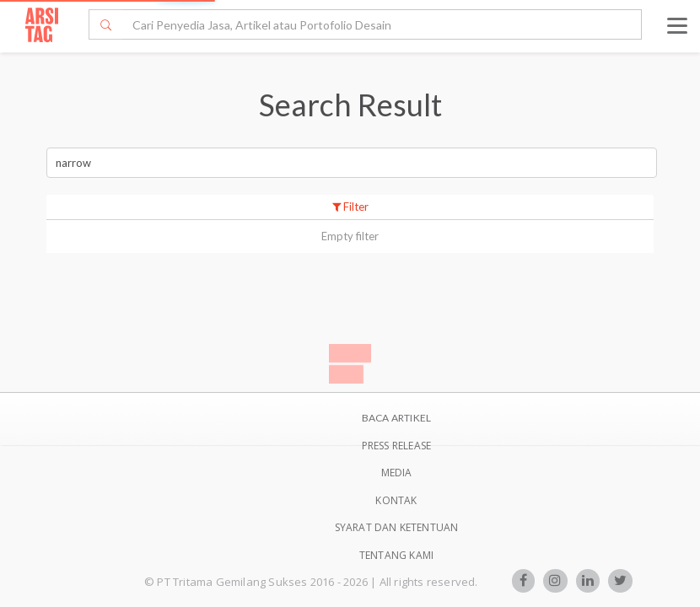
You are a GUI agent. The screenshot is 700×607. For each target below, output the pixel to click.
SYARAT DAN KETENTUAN (397, 527)
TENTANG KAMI (396, 555)
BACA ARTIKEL (396, 418)
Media (397, 473)
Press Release (397, 446)
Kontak (396, 500)
